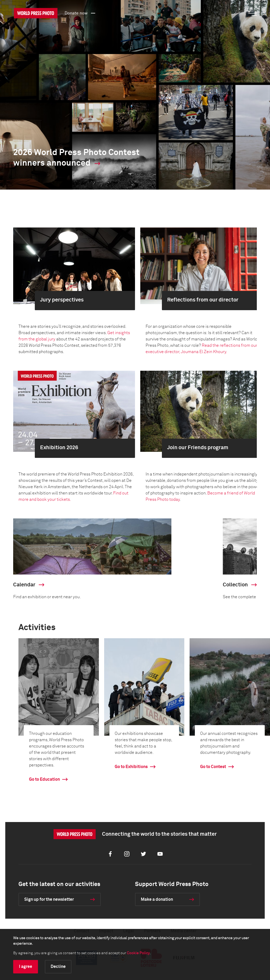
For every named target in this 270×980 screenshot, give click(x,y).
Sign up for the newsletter (49, 899)
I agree (26, 967)
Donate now (81, 13)
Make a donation (157, 899)
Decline (58, 967)
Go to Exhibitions (131, 767)
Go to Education (44, 779)
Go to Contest (213, 767)
